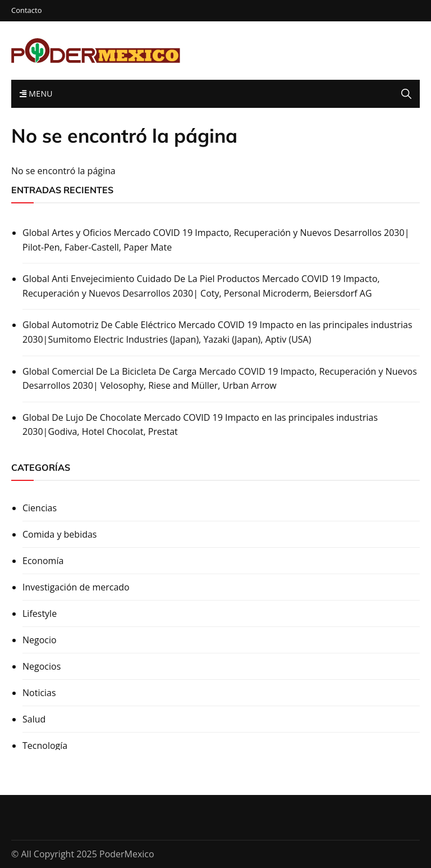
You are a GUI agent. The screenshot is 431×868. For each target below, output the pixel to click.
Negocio (40, 640)
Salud (34, 719)
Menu (36, 94)
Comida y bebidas (59, 534)
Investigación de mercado (76, 587)
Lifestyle (40, 613)
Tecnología (45, 746)
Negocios (42, 666)
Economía (43, 561)
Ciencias (40, 508)
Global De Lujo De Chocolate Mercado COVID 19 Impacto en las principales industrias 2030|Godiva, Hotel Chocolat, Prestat (200, 425)
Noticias (39, 693)
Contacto (27, 10)
